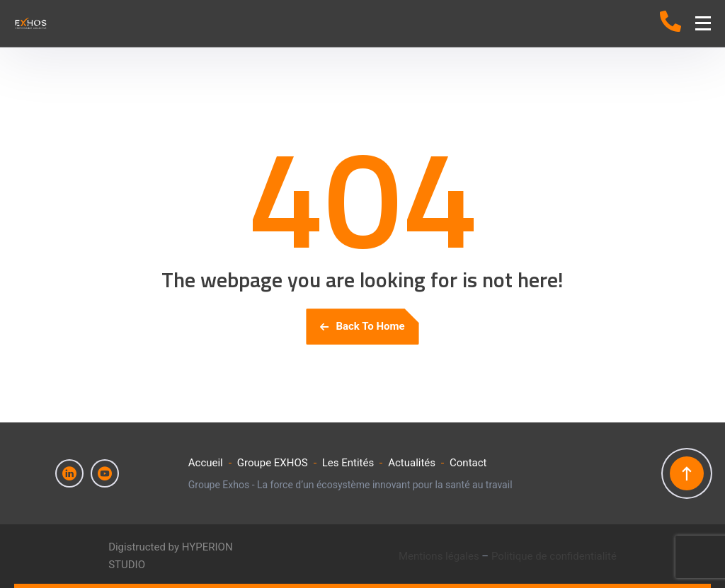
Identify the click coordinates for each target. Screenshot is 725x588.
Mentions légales (439, 556)
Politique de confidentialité (554, 556)
